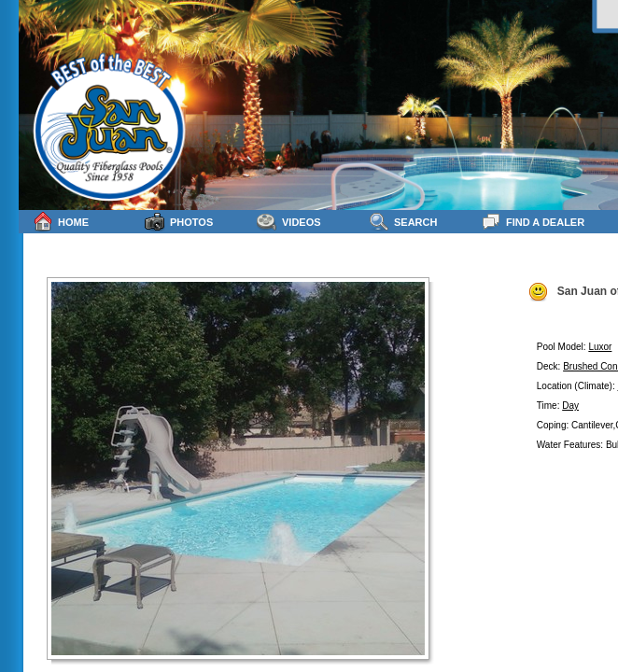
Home (61, 222)
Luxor (600, 347)
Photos (179, 222)
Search (403, 222)
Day (570, 406)
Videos (289, 222)
